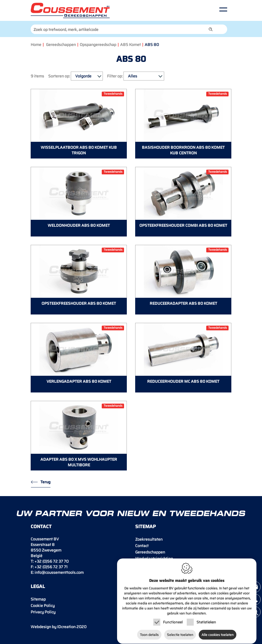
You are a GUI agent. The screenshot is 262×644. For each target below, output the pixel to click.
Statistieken (206, 624)
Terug (45, 482)
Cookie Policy (43, 606)
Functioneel (173, 624)
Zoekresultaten (149, 539)
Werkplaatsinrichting (154, 558)
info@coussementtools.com (59, 572)
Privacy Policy (43, 612)
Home (36, 45)
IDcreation (53, 627)
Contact (142, 546)
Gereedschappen (61, 45)
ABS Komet (130, 45)
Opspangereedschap (98, 45)
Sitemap (38, 599)
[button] (211, 29)
